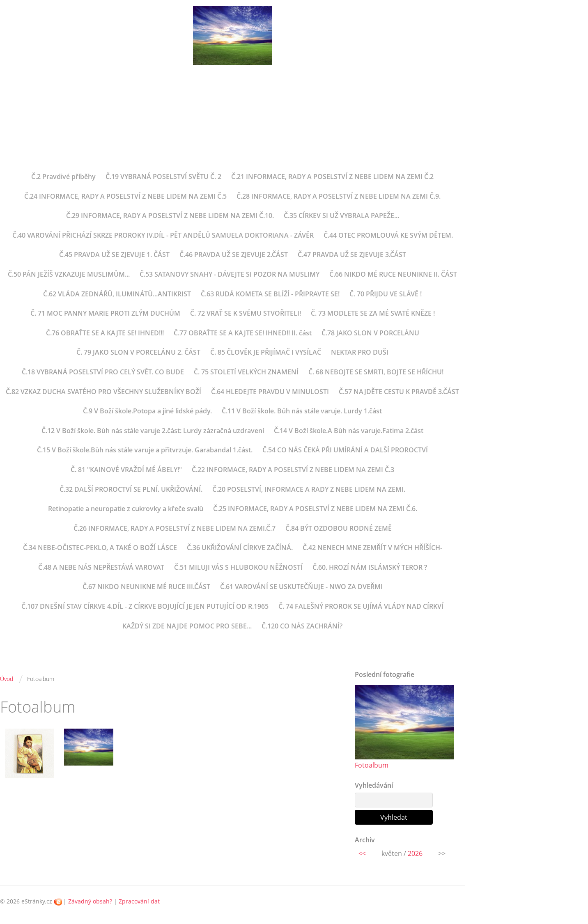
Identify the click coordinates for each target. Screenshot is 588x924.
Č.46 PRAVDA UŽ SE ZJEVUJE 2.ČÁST (234, 255)
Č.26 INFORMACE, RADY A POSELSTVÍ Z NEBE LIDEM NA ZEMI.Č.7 (175, 528)
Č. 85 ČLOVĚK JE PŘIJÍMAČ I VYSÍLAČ (266, 352)
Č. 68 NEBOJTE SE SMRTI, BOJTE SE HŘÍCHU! (376, 372)
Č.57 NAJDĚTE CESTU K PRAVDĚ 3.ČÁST (399, 392)
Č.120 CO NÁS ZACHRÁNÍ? (302, 626)
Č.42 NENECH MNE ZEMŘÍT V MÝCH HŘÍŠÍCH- (372, 548)
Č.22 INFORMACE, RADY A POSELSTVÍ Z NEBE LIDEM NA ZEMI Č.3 (293, 470)
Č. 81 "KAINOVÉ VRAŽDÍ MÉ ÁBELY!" (126, 470)
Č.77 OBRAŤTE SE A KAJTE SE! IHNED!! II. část (243, 333)
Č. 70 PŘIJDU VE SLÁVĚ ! (386, 294)
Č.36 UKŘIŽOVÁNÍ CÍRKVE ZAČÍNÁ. (240, 548)
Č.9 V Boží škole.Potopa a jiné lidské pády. (147, 411)
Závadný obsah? (90, 901)
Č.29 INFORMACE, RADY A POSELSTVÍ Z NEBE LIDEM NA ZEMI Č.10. (170, 216)
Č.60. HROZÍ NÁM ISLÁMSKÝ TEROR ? (370, 567)
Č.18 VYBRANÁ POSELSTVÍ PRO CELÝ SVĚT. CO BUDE (103, 372)
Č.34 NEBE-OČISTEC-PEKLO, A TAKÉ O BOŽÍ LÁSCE (100, 548)
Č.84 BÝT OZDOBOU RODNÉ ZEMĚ (339, 528)
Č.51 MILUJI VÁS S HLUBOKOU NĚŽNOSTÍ (238, 567)
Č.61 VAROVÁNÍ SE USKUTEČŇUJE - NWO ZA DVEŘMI (301, 587)
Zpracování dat (139, 901)
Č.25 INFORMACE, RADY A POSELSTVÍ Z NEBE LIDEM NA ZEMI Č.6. (315, 509)
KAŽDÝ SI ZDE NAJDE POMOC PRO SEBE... (187, 626)
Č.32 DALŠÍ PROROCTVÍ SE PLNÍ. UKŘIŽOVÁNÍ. (131, 489)
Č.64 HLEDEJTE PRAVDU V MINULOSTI (270, 392)
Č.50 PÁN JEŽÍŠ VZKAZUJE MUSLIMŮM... (69, 274)
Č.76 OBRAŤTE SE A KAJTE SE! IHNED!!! (105, 333)
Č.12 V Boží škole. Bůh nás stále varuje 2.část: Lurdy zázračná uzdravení (153, 431)
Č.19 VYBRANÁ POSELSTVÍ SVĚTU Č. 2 (163, 177)
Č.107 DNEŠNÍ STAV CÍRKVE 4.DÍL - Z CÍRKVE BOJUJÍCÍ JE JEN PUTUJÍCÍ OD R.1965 (145, 606)
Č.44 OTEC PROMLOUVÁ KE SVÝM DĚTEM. (388, 235)
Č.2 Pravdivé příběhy (63, 177)
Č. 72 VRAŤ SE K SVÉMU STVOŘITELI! (246, 313)
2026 (415, 853)
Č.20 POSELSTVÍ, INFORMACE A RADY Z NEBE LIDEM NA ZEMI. (309, 489)
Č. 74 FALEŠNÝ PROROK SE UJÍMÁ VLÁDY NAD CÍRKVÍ (361, 606)
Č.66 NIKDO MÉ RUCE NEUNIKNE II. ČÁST (393, 274)
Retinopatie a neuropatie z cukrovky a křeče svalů (126, 509)
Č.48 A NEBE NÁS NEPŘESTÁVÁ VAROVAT (101, 567)
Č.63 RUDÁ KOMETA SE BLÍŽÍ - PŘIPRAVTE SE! (270, 294)
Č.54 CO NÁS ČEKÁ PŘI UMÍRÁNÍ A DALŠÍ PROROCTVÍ (345, 450)
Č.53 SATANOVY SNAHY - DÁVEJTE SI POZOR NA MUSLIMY (230, 274)
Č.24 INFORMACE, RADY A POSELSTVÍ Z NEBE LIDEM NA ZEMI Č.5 (125, 196)
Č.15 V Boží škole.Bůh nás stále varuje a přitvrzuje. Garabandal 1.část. (145, 450)
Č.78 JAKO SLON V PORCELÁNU (370, 333)
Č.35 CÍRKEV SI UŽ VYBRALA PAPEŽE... (341, 216)
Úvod (7, 679)
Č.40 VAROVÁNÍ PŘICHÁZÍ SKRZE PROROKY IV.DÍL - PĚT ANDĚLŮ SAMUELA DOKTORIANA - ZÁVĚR (163, 235)
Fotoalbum (372, 765)
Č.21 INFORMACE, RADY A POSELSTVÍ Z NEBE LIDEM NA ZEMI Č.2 (332, 177)
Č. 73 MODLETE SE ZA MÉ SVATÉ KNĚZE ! (373, 313)
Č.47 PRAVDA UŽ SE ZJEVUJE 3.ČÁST (352, 255)
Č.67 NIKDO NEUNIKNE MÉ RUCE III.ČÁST (146, 587)
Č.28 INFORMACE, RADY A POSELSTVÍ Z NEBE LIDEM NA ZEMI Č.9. (339, 196)
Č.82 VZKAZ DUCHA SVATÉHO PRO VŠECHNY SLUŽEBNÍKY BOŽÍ (103, 392)
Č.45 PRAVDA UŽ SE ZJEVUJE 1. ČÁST (114, 255)
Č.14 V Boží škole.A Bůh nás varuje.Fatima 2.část (349, 431)
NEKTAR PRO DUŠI (360, 352)
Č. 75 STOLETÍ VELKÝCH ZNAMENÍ (246, 372)
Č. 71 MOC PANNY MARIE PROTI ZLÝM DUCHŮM (105, 313)
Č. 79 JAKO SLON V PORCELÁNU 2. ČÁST (138, 352)
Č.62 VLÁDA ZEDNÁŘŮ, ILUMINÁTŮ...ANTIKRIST (117, 294)
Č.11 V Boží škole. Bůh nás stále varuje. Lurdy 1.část (302, 411)
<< (362, 853)
